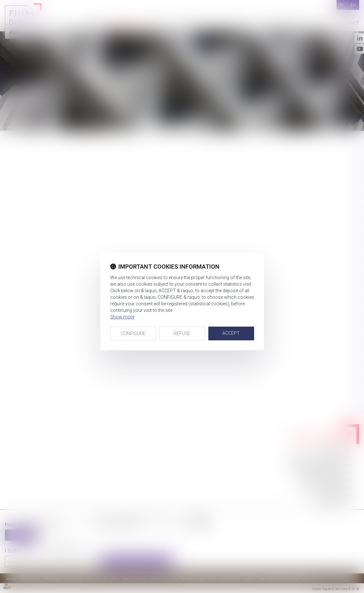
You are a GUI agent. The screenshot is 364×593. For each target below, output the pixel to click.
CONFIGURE (133, 333)
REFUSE (182, 333)
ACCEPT (231, 333)
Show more (122, 317)
